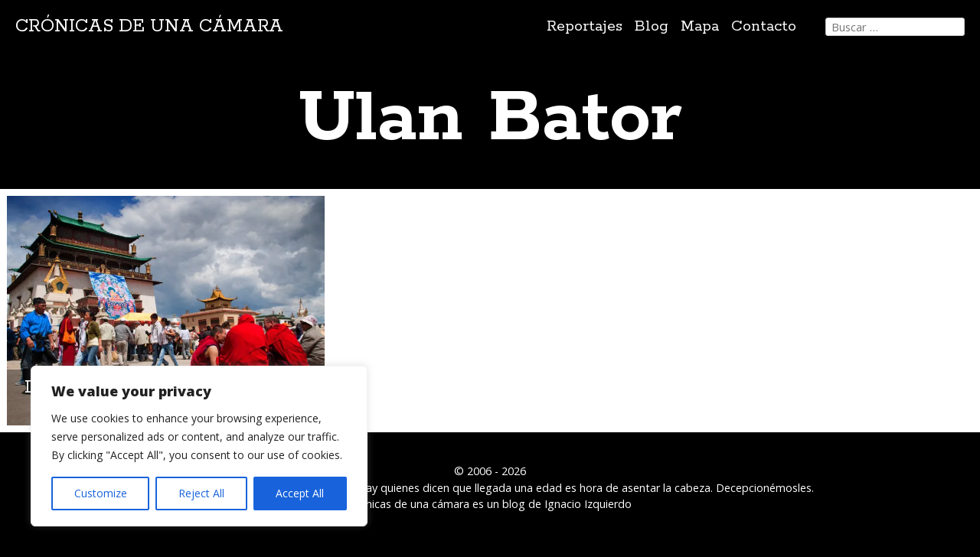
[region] (199, 446)
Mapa (700, 26)
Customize (101, 493)
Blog (652, 26)
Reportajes (585, 26)
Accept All (300, 493)
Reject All (201, 493)
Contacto (764, 26)
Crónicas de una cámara (149, 26)
